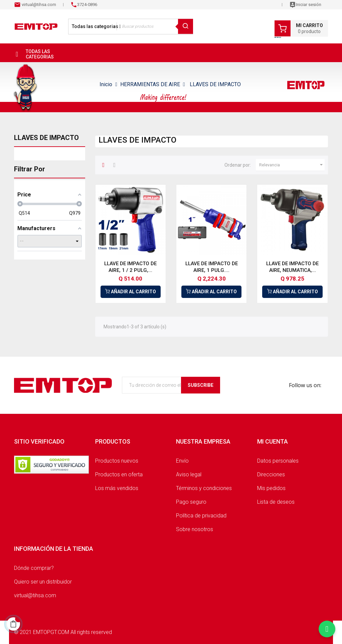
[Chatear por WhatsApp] (327, 629)
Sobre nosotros (195, 529)
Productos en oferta (119, 474)
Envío (182, 461)
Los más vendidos (117, 488)
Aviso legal (189, 474)
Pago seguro (191, 502)
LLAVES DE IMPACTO (46, 138)
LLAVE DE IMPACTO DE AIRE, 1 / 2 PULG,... (130, 267)
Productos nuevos (117, 461)
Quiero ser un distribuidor (43, 582)
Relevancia (292, 165)
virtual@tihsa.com (38, 5)
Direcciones (271, 474)
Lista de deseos (276, 502)
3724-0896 (87, 5)
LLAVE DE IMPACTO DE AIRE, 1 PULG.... (212, 267)
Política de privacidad (201, 516)
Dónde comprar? (34, 568)
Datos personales (278, 461)
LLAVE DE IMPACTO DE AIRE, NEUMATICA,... (292, 267)
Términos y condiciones (204, 488)
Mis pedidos (271, 488)
